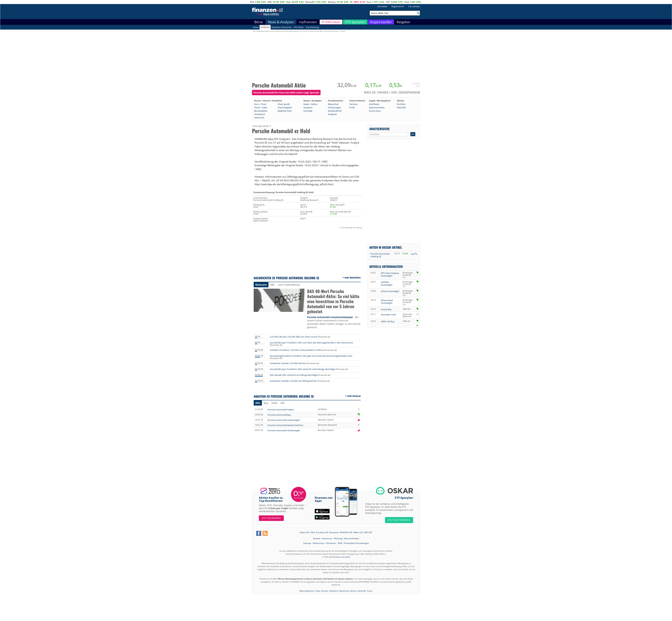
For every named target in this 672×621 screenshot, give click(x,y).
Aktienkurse (344, 591)
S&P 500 (368, 532)
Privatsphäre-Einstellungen (356, 543)
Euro (369, 2)
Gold (407, 2)
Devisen (325, 591)
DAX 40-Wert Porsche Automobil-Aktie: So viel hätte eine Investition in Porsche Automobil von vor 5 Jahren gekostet (333, 302)
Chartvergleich (285, 107)
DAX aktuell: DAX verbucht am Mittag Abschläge (294, 375)
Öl (351, 2)
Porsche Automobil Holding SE (380, 255)
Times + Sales (261, 107)
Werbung (338, 538)
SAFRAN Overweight (387, 283)
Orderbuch (260, 114)
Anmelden (382, 6)
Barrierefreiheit (352, 538)
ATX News (299, 27)
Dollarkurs (334, 591)
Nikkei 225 (358, 532)
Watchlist (401, 107)
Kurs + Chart (260, 104)
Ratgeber (404, 22)
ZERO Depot (333, 22)
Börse (259, 22)
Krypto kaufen (381, 22)
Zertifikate (374, 104)
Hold (274, 403)
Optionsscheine (377, 107)
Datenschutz (319, 543)
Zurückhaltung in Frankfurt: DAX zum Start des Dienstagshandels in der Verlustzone (311, 343)
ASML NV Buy (388, 321)
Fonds (370, 591)
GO (413, 134)
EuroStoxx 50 (322, 532)
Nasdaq (332, 2)
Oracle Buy (386, 309)
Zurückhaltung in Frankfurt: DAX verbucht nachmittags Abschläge (302, 369)
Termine (353, 104)
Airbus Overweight (390, 291)
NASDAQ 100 (346, 532)
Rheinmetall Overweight (387, 302)
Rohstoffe (362, 591)
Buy (266, 403)
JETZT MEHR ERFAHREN (399, 520)
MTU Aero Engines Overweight (390, 274)
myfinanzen (308, 22)
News (256, 27)
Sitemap (307, 543)
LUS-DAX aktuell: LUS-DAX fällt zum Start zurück (293, 337)
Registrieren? (398, 6)
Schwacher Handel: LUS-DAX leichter (288, 363)
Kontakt (317, 538)
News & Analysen (281, 22)
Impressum (327, 538)
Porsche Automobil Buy (279, 415)
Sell (282, 403)
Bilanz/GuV (333, 104)
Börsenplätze (261, 111)
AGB (340, 543)
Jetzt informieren (271, 518)
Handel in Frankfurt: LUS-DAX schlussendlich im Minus (297, 350)
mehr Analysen (354, 396)
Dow (288, 2)
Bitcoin (353, 591)
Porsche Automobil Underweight (284, 420)
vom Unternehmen (289, 285)
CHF (388, 2)
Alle (272, 285)
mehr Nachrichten (353, 277)
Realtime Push (285, 111)
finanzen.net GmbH (342, 557)
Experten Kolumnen (282, 27)
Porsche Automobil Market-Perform (285, 425)
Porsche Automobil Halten (281, 410)
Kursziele (308, 111)
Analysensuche (379, 129)
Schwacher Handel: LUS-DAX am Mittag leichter (293, 381)
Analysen (265, 27)
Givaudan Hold (388, 315)
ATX (252, 2)
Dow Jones (334, 532)
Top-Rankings (312, 27)
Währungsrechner (307, 591)
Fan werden (414, 6)
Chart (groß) (284, 104)
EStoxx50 (310, 2)
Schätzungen (334, 107)
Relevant (261, 285)
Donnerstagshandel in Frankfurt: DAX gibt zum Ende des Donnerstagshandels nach (311, 356)
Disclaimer (331, 543)
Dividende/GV (335, 111)
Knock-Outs (375, 111)
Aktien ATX (305, 532)
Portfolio (401, 104)
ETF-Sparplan (355, 22)
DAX (270, 2)
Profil (352, 107)
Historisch (259, 118)
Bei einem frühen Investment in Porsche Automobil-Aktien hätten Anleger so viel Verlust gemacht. (334, 322)
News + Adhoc (310, 104)
